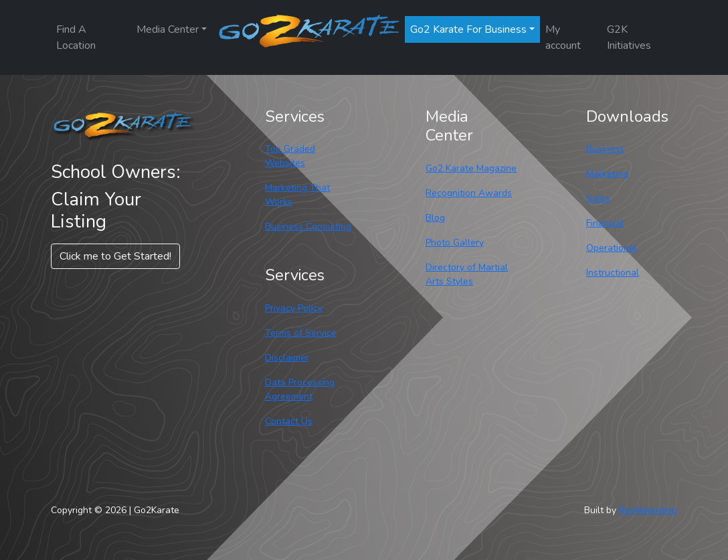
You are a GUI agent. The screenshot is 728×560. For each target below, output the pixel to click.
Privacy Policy (294, 308)
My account (563, 37)
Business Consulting (308, 226)
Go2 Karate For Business (468, 29)
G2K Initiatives (629, 37)
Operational (612, 248)
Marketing (607, 174)
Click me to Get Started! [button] (115, 256)
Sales (598, 198)
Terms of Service (301, 333)
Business (605, 149)
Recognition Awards (469, 193)
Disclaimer (287, 358)
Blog (435, 218)
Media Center (168, 29)
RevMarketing (648, 510)
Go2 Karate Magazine (471, 168)
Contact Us (289, 421)
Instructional (613, 273)
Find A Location (76, 37)
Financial (605, 223)
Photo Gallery (455, 243)
